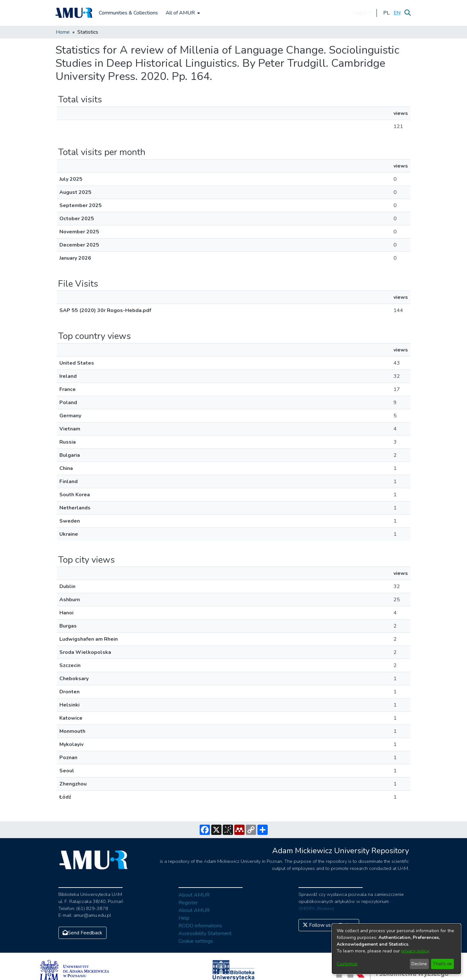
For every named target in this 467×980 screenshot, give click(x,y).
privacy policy (415, 951)
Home (63, 32)
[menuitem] (182, 13)
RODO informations (200, 926)
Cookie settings (196, 941)
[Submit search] (408, 13)
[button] (387, 13)
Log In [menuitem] (360, 13)
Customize (347, 964)
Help (184, 918)
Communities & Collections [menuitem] (128, 13)
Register (188, 903)
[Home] (74, 13)
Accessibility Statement (205, 933)
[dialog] (396, 949)
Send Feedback (82, 933)
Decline (419, 964)
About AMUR (194, 895)
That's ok (442, 964)
